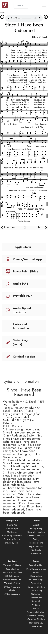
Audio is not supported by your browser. (24, 18)
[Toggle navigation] (44, 5)
